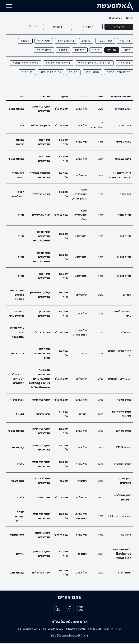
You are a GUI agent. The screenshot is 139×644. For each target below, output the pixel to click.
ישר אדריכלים (41, 216)
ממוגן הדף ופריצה (118, 73)
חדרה (83, 354)
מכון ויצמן (18, 481)
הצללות (78, 50)
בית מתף (125, 195)
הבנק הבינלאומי (18, 195)
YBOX (20, 415)
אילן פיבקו (43, 415)
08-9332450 (51, 629)
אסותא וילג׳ (124, 143)
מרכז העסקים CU (120, 517)
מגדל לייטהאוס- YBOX (121, 415)
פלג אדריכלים (41, 195)
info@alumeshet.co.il (65, 636)
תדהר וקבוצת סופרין (20, 517)
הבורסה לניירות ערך (121, 314)
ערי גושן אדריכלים (44, 314)
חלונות (111, 50)
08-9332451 (26, 629)
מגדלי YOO (123, 448)
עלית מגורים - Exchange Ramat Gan (122, 555)
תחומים (88, 27)
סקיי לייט (41, 41)
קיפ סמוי (124, 64)
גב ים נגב (125, 237)
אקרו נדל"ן (17, 400)
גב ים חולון (124, 216)
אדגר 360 (125, 126)
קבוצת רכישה (20, 143)
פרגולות (125, 41)
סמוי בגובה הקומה (56, 64)
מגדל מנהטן (124, 432)
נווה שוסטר (17, 536)
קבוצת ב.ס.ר (16, 159)
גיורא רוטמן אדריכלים (43, 536)
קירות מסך (104, 41)
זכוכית (58, 27)
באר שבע (81, 237)
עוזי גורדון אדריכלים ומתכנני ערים (42, 237)
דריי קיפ (24, 73)
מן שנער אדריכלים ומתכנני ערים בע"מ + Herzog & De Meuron (39, 379)
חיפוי (95, 50)
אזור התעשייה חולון (81, 216)
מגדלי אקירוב (123, 465)
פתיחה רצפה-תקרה (23, 64)
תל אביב (81, 109)
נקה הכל (34, 26)
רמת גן (82, 554)
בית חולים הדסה (18, 176)
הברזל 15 (125, 333)
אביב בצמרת (123, 109)
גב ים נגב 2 (124, 258)
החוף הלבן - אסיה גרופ (120, 354)
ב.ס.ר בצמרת (123, 159)
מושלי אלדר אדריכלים (42, 481)
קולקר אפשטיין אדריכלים (40, 295)
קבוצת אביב (16, 109)
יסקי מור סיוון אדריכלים (41, 109)
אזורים (20, 554)
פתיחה (72, 73)
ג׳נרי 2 (127, 295)
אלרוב (21, 465)
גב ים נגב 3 (124, 276)
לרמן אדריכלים (41, 126)
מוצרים (119, 27)
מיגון (127, 50)
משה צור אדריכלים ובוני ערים (41, 354)
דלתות (61, 50)
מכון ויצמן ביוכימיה (125, 481)
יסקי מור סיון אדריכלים (42, 554)
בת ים (83, 415)
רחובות (82, 481)
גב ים (21, 216)
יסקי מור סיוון (41, 400)
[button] (9, 6)
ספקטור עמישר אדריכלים (40, 176)
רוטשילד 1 (125, 573)
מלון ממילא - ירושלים (123, 498)
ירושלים (81, 176)
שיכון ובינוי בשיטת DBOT (17, 295)
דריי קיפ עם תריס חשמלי (93, 64)
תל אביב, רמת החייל (80, 333)
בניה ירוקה (41, 50)
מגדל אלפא (124, 400)
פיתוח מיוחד (64, 41)
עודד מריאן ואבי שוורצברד (17, 333)
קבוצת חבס (17, 448)
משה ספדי (43, 498)
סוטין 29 (126, 536)
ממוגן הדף (91, 73)
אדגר (21, 126)
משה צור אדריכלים (44, 143)
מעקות (22, 41)
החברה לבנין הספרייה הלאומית (16, 379)
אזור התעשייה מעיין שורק (79, 195)
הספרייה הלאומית (120, 379)
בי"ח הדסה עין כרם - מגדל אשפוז (119, 176)
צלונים (85, 41)
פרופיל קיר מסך (49, 73)
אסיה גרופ (18, 354)
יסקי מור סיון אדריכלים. (42, 517)
